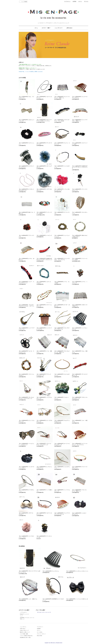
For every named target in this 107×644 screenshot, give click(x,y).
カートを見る (40, 632)
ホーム (36, 28)
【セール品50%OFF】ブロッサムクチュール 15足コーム (62, 352)
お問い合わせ (69, 28)
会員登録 (74, 1)
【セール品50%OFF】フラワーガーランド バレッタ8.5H (62, 120)
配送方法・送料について (25, 632)
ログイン (80, 1)
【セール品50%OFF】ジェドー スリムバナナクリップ (26, 282)
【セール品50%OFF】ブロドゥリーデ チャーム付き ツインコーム (44, 120)
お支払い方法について (24, 630)
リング (21, 616)
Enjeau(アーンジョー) (24, 614)
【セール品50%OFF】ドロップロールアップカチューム (62, 329)
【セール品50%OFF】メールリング (44, 235)
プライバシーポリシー (41, 634)
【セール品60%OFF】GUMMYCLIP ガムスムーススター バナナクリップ (44, 259)
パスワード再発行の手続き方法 (26, 636)
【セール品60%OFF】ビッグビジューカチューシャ (77, 571)
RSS (38, 636)
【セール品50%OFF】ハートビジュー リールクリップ (26, 444)
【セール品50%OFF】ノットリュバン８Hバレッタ (77, 599)
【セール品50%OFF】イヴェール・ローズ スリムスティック (44, 444)
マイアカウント (67, 1)
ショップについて (59, 28)
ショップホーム (23, 627)
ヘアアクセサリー (23, 612)
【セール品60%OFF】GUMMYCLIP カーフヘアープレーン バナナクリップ (80, 167)
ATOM (41, 636)
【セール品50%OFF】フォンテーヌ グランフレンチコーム (62, 514)
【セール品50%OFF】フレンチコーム (51, 571)
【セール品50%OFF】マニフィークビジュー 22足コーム (62, 97)
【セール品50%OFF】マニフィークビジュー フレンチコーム (80, 444)
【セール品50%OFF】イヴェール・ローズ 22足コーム (80, 490)
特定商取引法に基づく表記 (25, 637)
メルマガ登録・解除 (24, 634)
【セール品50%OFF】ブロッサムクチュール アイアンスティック (26, 398)
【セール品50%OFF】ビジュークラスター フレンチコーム (62, 259)
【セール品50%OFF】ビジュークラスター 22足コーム (80, 120)
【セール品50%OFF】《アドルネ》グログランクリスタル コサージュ (26, 305)
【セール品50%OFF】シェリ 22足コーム (28, 599)
